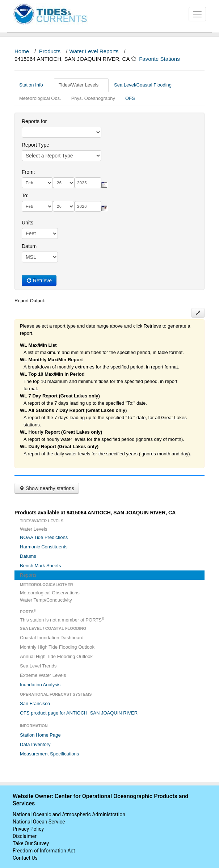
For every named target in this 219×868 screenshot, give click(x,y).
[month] (37, 183)
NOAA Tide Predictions (44, 537)
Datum (29, 246)
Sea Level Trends (38, 666)
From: (28, 172)
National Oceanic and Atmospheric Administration (69, 814)
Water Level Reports (94, 51)
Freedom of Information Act (44, 851)
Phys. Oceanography (93, 98)
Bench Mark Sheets (40, 566)
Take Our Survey (31, 843)
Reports (28, 575)
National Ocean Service (39, 822)
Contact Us (25, 858)
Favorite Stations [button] (163, 59)
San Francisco (35, 703)
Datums (28, 556)
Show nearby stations (47, 488)
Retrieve (39, 281)
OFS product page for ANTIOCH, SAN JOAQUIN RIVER (79, 713)
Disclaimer (25, 836)
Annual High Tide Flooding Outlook (56, 656)
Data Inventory (35, 744)
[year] (88, 183)
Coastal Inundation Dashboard (52, 638)
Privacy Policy (28, 829)
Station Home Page (40, 735)
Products (50, 51)
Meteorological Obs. (40, 98)
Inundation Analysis (40, 685)
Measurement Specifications (49, 754)
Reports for (34, 121)
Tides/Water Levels (81, 85)
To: (25, 195)
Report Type (35, 145)
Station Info (34, 85)
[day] (64, 183)
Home (22, 51)
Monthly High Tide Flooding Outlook (57, 647)
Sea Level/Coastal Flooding (146, 85)
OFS (130, 98)
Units (28, 223)
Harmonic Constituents (44, 547)
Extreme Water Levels (43, 675)
